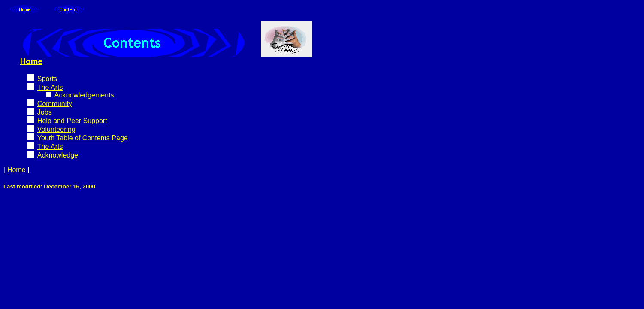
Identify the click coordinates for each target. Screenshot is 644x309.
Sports (47, 79)
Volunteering (56, 129)
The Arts (50, 87)
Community (55, 104)
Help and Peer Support (72, 121)
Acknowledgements (84, 95)
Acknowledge (58, 155)
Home (31, 61)
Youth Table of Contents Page (83, 138)
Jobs (45, 112)
